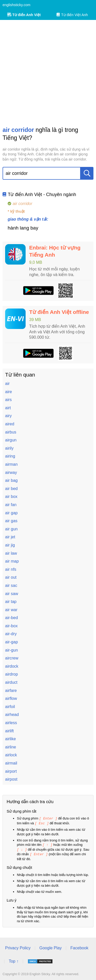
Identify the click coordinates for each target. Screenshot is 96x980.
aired (10, 424)
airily (9, 448)
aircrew (12, 658)
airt (8, 408)
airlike (10, 739)
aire (9, 392)
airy (8, 416)
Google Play (51, 947)
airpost (11, 779)
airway (11, 472)
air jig (10, 545)
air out (11, 577)
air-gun (12, 650)
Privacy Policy (18, 947)
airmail (11, 763)
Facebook (79, 947)
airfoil (10, 707)
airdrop (12, 674)
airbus (11, 432)
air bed (11, 489)
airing (10, 456)
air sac (11, 585)
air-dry (11, 634)
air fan (11, 505)
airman (11, 464)
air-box (11, 626)
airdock (12, 666)
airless (11, 723)
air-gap (12, 642)
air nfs (11, 569)
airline (11, 747)
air (7, 384)
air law (11, 553)
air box (11, 497)
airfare (11, 691)
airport (11, 771)
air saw (12, 594)
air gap (11, 513)
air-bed (12, 618)
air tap (11, 602)
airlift (9, 731)
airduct (11, 682)
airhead (12, 715)
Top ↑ (14, 960)
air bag (11, 480)
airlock (11, 755)
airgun (11, 440)
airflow (11, 698)
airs (8, 400)
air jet (10, 537)
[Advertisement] (48, 73)
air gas (11, 521)
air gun (11, 529)
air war (11, 610)
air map (12, 561)
